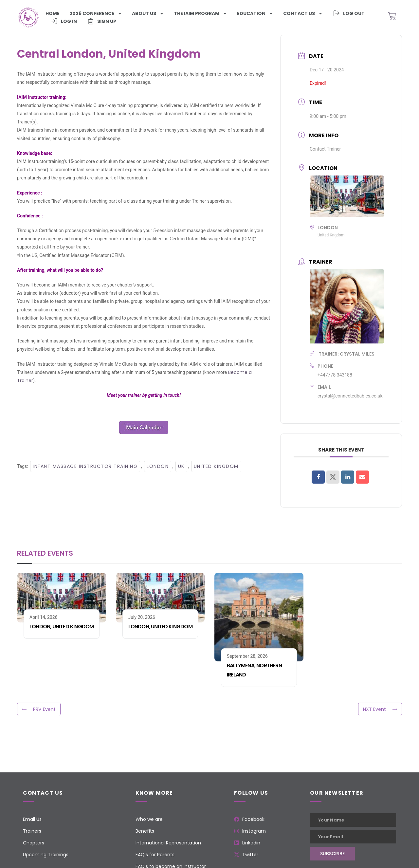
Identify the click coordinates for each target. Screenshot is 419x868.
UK (181, 466)
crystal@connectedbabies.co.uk (350, 396)
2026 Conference (96, 13)
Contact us (303, 13)
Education (255, 13)
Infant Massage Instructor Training (85, 466)
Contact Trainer (325, 149)
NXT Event (380, 709)
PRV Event (39, 709)
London (158, 466)
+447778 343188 (335, 375)
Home (53, 13)
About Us (148, 13)
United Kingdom (216, 466)
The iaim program (200, 13)
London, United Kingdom (62, 627)
